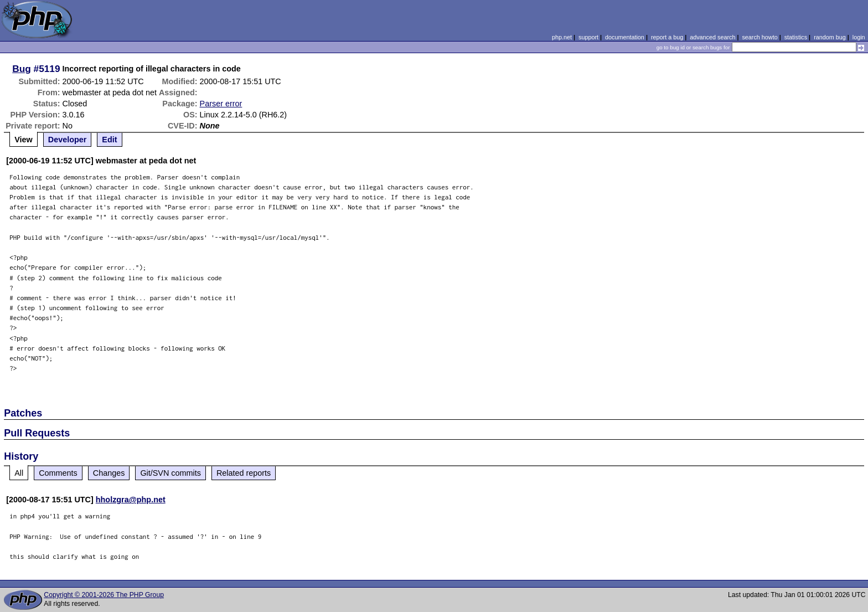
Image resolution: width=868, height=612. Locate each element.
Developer (68, 140)
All (19, 473)
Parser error (221, 104)
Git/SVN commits (170, 473)
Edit (109, 140)
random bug (830, 37)
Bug (22, 69)
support (588, 37)
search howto (759, 37)
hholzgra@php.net (131, 500)
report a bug (667, 37)
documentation (625, 37)
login (859, 37)
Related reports (244, 473)
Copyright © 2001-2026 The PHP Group (104, 595)
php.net (562, 37)
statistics (796, 37)
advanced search (712, 37)
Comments (58, 473)
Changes (109, 473)
